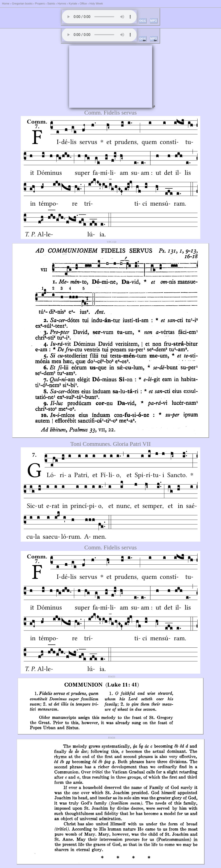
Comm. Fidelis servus (110, 113)
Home (6, 3)
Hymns (62, 3)
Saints (51, 3)
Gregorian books (22, 3)
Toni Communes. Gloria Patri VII (111, 444)
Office (83, 3)
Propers (40, 3)
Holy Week (96, 3)
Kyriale (73, 3)
